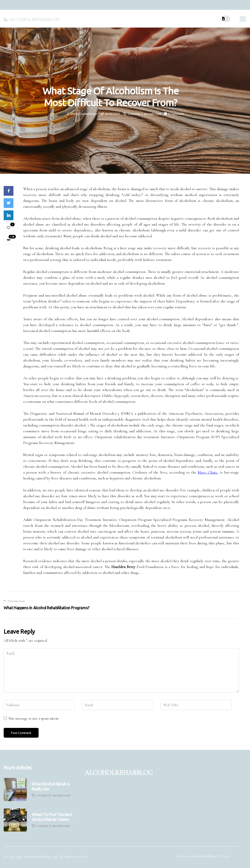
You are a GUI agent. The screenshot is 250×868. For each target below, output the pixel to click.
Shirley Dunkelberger (84, 114)
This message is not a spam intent (33, 718)
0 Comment (176, 114)
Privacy (225, 856)
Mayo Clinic (208, 472)
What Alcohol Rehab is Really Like (51, 786)
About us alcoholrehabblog (197, 856)
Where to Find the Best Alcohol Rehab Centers (52, 817)
